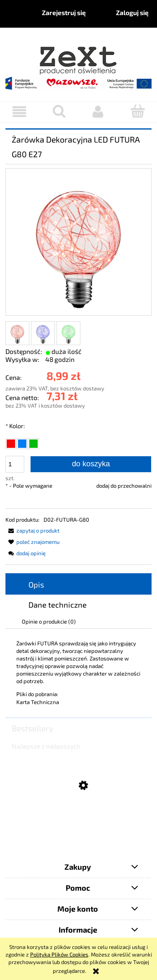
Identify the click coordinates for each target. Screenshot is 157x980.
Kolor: (15, 426)
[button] (20, 112)
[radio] (11, 444)
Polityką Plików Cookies (59, 954)
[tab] (78, 585)
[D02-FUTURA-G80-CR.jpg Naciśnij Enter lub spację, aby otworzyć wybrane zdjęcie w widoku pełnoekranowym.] (78, 243)
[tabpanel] (78, 673)
